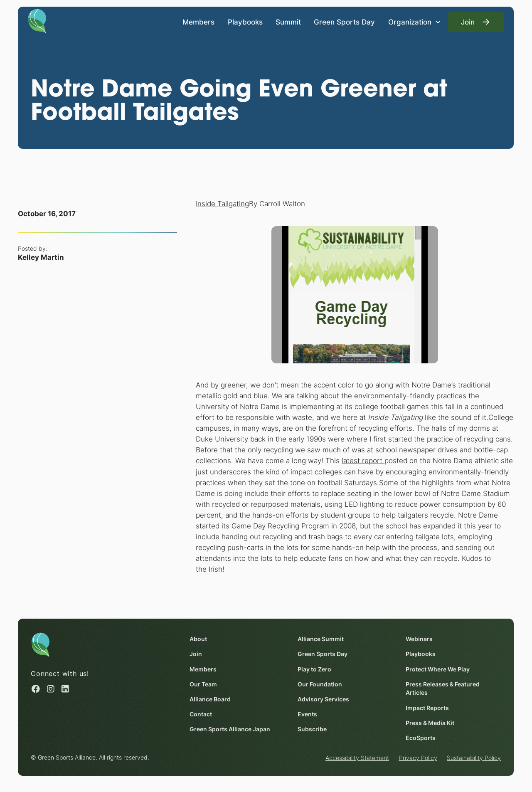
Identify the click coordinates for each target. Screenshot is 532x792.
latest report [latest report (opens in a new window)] (363, 461)
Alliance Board (211, 699)
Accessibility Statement (357, 758)
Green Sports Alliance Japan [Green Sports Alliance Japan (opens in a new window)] (230, 729)
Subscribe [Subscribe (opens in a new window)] (313, 729)
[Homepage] (37, 20)
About (199, 639)
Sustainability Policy (474, 758)
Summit (288, 21)
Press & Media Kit (430, 723)
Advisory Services (324, 699)
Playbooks (245, 21)
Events (308, 714)
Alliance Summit (321, 639)
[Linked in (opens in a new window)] (65, 689)
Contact (201, 714)
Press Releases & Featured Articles (443, 688)
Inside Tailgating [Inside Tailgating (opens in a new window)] (222, 204)
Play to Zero (315, 669)
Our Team (204, 684)
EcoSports (421, 738)
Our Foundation (320, 684)
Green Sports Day (345, 21)
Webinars (420, 639)
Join (196, 654)
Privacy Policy (418, 758)
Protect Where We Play (438, 669)
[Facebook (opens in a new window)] (36, 689)
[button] (415, 22)
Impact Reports (428, 708)
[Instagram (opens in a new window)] (51, 689)
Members (199, 21)
